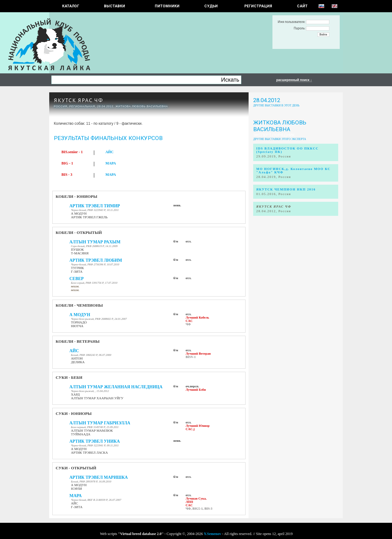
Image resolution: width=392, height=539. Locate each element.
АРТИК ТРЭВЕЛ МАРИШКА (99, 477)
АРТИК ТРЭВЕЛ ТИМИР (95, 206)
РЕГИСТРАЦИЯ (258, 6)
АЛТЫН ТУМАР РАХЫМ (95, 242)
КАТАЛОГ (71, 6)
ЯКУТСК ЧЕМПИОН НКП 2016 (286, 189)
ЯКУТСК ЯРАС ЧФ (78, 100)
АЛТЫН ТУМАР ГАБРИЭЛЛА (100, 423)
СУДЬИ (211, 6)
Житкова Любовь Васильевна (280, 126)
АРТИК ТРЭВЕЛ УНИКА (95, 441)
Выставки (115, 6)
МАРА (111, 163)
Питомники (167, 6)
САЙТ (302, 6)
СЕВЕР (77, 279)
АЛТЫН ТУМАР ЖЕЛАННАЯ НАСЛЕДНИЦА (116, 387)
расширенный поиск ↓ (294, 80)
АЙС (110, 152)
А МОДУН (80, 315)
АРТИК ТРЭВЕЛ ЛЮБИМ (96, 260)
